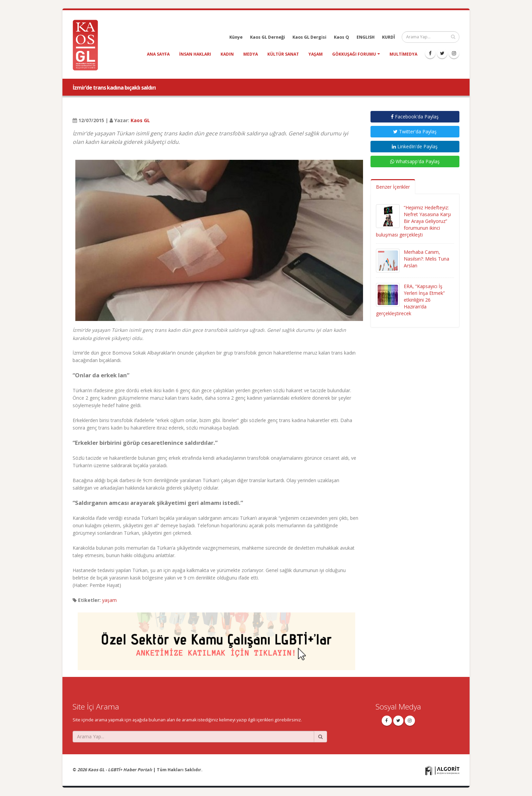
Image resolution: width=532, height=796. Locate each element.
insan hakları (195, 54)
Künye (236, 37)
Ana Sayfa (158, 54)
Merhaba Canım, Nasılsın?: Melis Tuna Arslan (426, 259)
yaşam (316, 54)
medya (251, 54)
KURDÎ (388, 37)
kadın (227, 54)
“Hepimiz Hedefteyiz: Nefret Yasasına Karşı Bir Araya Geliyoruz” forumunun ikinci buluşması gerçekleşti (413, 221)
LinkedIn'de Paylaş (415, 146)
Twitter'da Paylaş (415, 131)
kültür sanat (283, 54)
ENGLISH (366, 37)
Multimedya (403, 54)
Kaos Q (341, 37)
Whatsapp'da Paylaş (415, 161)
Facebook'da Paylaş (415, 117)
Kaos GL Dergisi (309, 37)
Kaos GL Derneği (268, 37)
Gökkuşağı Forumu (354, 54)
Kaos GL (140, 120)
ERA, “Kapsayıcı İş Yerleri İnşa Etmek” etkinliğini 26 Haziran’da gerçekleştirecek (410, 300)
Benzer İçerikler (393, 187)
